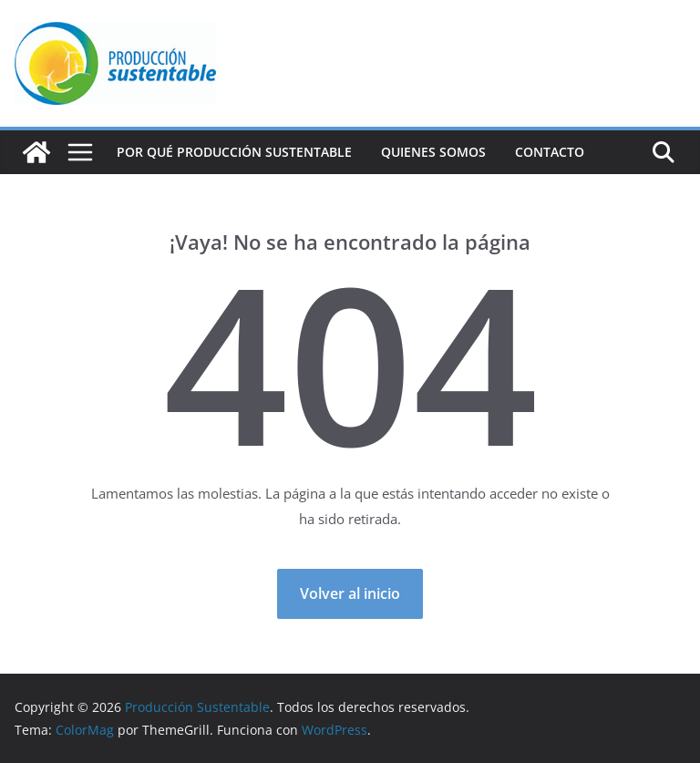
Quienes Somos (433, 152)
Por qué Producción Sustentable (234, 152)
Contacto (550, 152)
